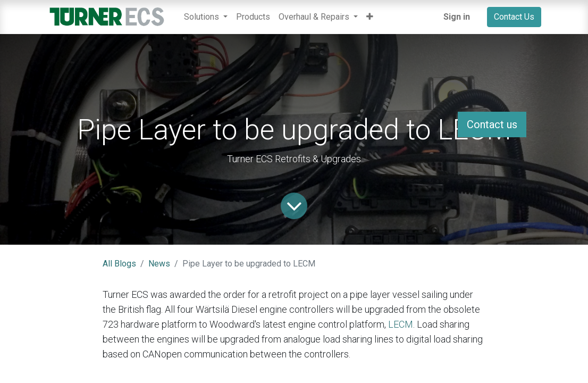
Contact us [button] (492, 124)
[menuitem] (253, 17)
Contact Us (514, 17)
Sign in (457, 17)
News (159, 264)
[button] (370, 17)
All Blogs (119, 264)
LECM (401, 324)
